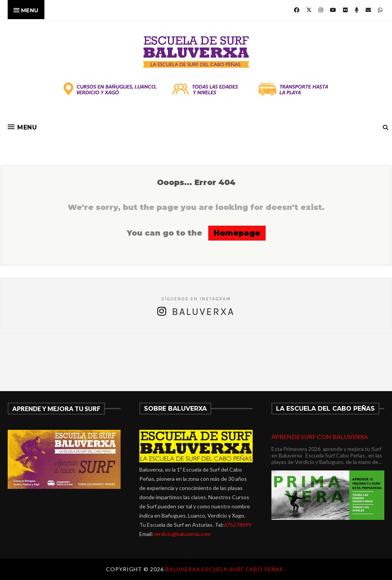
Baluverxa (203, 312)
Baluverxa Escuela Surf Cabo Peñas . (226, 569)
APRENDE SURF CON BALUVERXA (320, 437)
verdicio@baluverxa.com (182, 534)
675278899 (238, 525)
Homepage (237, 233)
